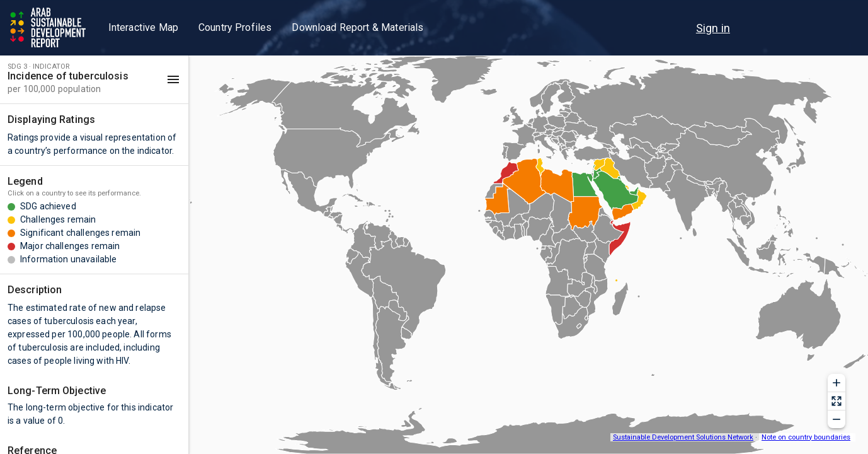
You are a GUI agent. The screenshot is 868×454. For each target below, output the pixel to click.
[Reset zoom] (837, 401)
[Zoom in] (837, 383)
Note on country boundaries (806, 437)
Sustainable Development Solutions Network (683, 437)
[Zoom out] (837, 419)
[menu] (713, 28)
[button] (94, 79)
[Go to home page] (49, 28)
